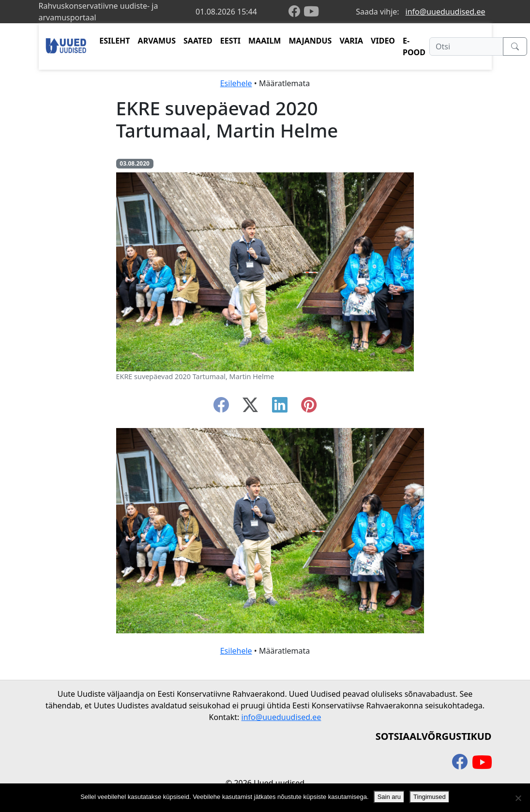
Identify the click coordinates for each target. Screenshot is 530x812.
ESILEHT (114, 41)
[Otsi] (466, 46)
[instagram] (309, 408)
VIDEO (383, 41)
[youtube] (311, 12)
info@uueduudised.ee (446, 12)
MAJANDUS (310, 41)
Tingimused (430, 797)
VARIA (351, 41)
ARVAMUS (157, 41)
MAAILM (265, 41)
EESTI (230, 41)
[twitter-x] (250, 408)
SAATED (198, 41)
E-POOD (414, 46)
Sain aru (389, 797)
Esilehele (236, 83)
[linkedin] (280, 408)
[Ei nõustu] (518, 798)
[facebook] (296, 12)
